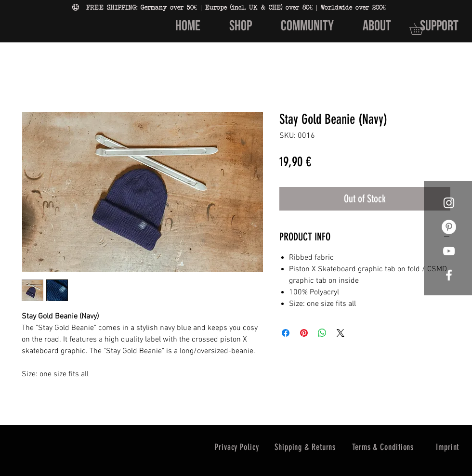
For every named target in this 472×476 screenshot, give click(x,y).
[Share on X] (341, 333)
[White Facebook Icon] (449, 275)
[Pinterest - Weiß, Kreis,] (449, 227)
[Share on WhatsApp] (322, 333)
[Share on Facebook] (286, 333)
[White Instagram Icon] (449, 203)
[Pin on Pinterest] (304, 333)
